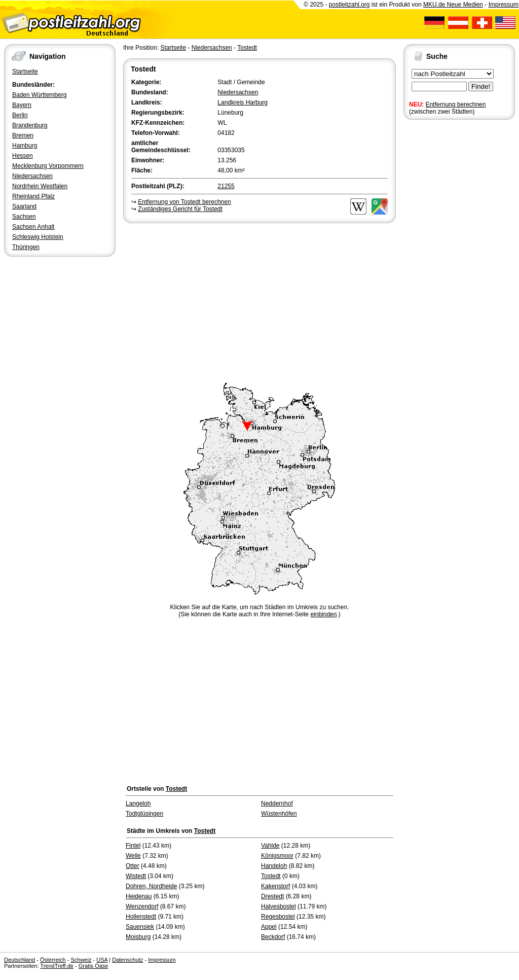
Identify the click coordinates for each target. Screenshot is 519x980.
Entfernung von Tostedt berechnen (184, 202)
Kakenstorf (275, 886)
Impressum (504, 5)
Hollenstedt (141, 917)
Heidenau (139, 896)
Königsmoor (277, 856)
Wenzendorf (142, 906)
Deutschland (20, 960)
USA (102, 960)
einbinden (323, 614)
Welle (133, 856)
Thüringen (26, 247)
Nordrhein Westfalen (40, 186)
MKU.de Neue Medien (453, 5)
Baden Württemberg (39, 95)
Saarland (24, 206)
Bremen (23, 135)
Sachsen (24, 217)
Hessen (23, 156)
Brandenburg (30, 125)
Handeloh (274, 866)
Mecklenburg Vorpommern (48, 166)
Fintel (133, 846)
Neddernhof (277, 803)
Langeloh (138, 803)
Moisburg (138, 937)
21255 (226, 186)
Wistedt (136, 876)
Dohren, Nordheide (151, 886)
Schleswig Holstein (38, 237)
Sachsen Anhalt (33, 227)
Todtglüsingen (144, 814)
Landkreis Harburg (243, 102)
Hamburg (25, 146)
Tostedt (247, 48)
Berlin (20, 115)
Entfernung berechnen (456, 104)
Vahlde (270, 846)
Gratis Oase (94, 966)
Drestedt (272, 896)
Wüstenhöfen (279, 814)
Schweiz (81, 960)
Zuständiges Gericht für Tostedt (180, 209)
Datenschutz (127, 960)
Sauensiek (140, 927)
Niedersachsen (32, 176)
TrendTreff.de (57, 966)
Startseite (25, 72)
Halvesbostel (279, 906)
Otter (133, 866)
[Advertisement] (259, 301)
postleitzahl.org (349, 5)
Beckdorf (273, 937)
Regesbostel (278, 917)
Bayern (22, 105)
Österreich (53, 960)
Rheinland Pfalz (33, 196)
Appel (269, 927)
